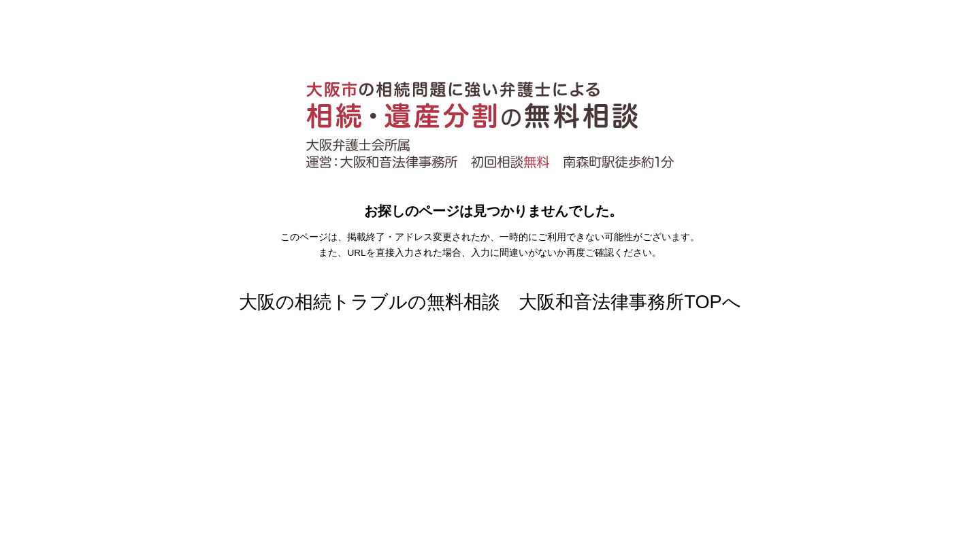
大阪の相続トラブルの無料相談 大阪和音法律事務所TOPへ (490, 302)
